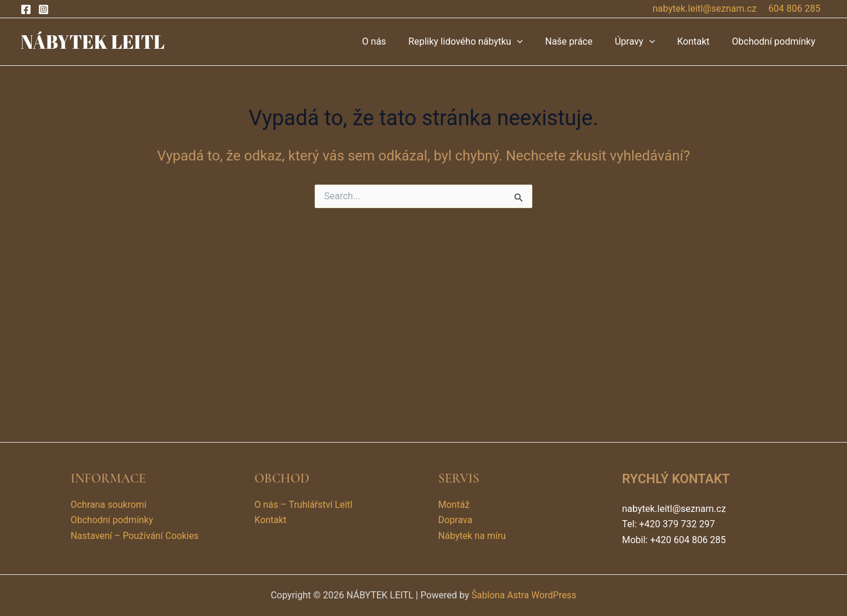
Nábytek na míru (472, 536)
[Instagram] (44, 9)
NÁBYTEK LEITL (93, 41)
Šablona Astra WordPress (524, 595)
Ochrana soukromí (109, 505)
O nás (394, 41)
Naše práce (581, 41)
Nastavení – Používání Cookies (135, 536)
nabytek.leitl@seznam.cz (705, 9)
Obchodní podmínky (775, 41)
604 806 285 (794, 9)
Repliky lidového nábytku (481, 42)
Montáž (454, 505)
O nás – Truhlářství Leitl (304, 505)
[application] (533, 42)
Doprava (456, 520)
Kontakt (698, 41)
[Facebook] (26, 9)
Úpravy (643, 42)
